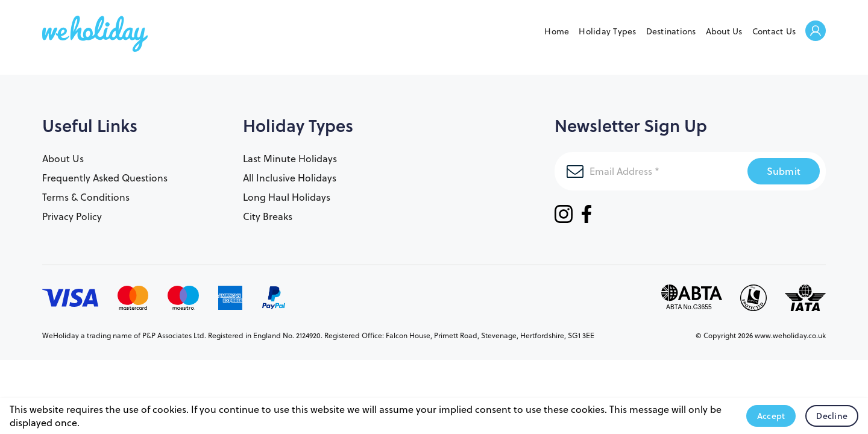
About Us (724, 31)
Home (557, 31)
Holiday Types (607, 31)
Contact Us (774, 31)
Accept (771, 416)
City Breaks (268, 216)
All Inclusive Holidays (290, 178)
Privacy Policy (72, 216)
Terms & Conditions (86, 197)
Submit (784, 171)
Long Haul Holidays (287, 197)
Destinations (671, 31)
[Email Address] (651, 171)
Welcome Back (816, 32)
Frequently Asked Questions (105, 178)
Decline (832, 416)
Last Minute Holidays (290, 159)
